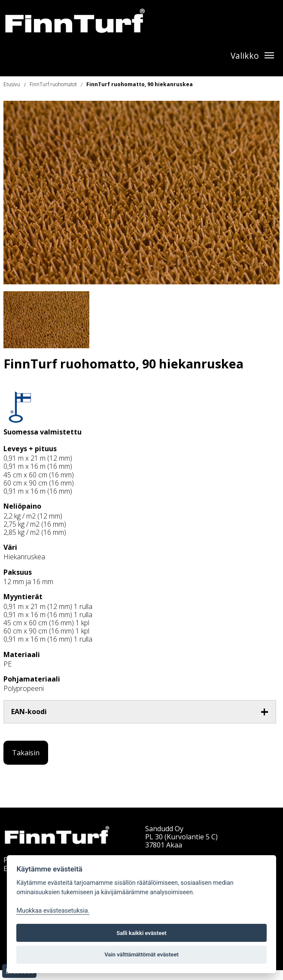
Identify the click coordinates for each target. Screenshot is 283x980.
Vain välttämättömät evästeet (141, 954)
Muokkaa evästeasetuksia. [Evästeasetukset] (53, 911)
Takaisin (26, 753)
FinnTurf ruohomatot (53, 84)
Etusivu (12, 84)
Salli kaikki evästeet (141, 933)
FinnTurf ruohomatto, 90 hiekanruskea (140, 84)
